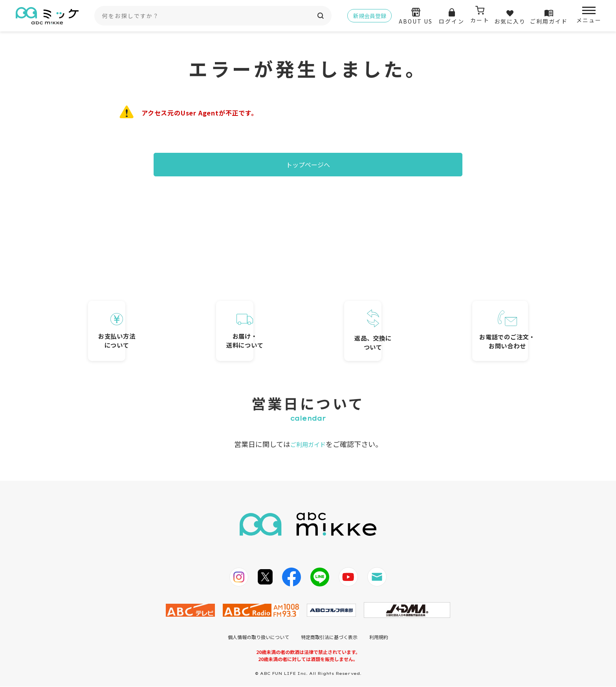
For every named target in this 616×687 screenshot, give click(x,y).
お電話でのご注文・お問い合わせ (479, 319)
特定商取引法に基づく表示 (329, 637)
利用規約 (379, 637)
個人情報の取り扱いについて (258, 637)
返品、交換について (365, 318)
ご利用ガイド (308, 444)
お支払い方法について (137, 320)
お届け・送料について (251, 321)
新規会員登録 (370, 16)
